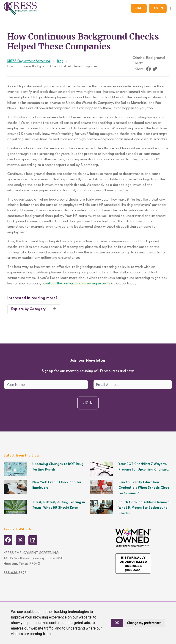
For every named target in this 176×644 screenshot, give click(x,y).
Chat (139, 8)
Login (158, 8)
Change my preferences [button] (144, 623)
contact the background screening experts (77, 284)
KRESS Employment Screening (29, 61)
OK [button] (117, 623)
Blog (60, 61)
